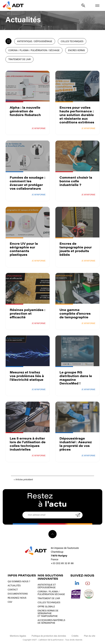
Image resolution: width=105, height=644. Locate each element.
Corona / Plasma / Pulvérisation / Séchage (34, 51)
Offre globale (46, 607)
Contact (13, 590)
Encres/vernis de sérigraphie (48, 612)
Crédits (75, 636)
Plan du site (90, 636)
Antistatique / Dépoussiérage (35, 42)
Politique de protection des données (49, 636)
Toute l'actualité (8, 41)
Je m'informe (39, 129)
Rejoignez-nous (17, 598)
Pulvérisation (46, 595)
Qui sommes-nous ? (19, 582)
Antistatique (45, 585)
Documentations (18, 594)
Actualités (14, 586)
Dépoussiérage (47, 588)
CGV (10, 602)
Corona (42, 592)
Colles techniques (72, 42)
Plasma (53, 592)
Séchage (60, 595)
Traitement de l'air (19, 60)
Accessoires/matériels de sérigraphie (51, 622)
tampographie (49, 616)
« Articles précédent (23, 480)
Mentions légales (18, 636)
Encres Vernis (76, 51)
